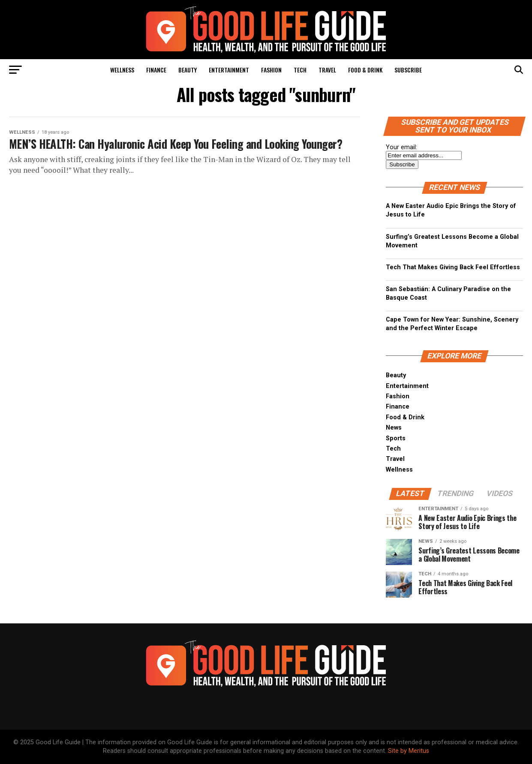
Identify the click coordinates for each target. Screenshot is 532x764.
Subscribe (408, 70)
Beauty (188, 70)
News (394, 428)
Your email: (401, 147)
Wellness (122, 70)
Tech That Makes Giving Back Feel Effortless (453, 267)
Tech (300, 70)
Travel (327, 70)
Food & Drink (365, 70)
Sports (396, 438)
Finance (156, 70)
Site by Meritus (409, 751)
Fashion (271, 70)
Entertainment (229, 70)
